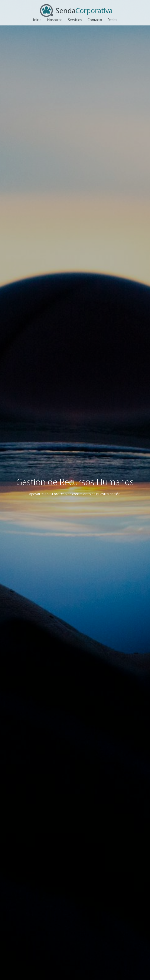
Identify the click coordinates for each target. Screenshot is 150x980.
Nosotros (55, 20)
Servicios (75, 20)
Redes (112, 20)
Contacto (95, 20)
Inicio (37, 20)
